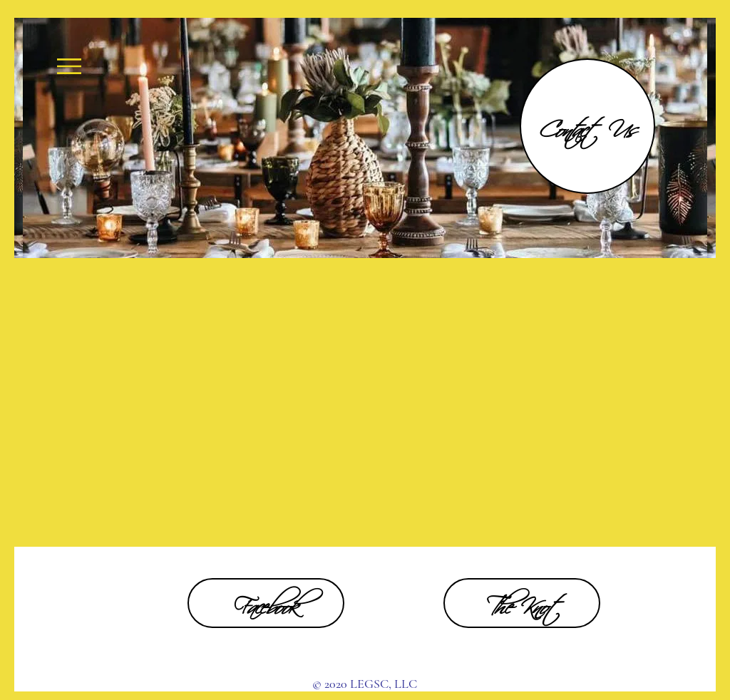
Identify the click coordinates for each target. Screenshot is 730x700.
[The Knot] (522, 603)
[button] (69, 66)
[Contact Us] (587, 126)
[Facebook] (266, 603)
